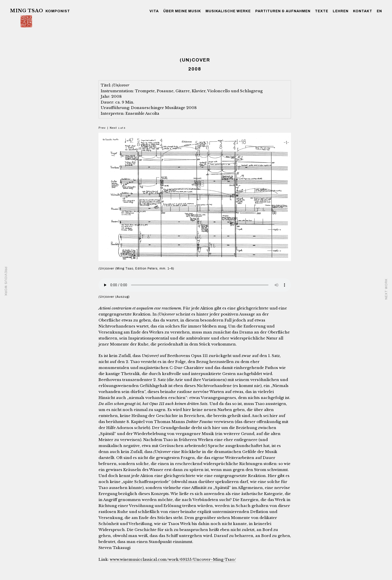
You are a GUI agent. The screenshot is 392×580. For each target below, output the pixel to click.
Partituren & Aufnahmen (283, 11)
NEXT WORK (386, 289)
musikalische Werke (228, 11)
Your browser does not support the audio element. (195, 285)
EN (379, 11)
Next (113, 128)
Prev (102, 128)
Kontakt (363, 11)
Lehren (341, 11)
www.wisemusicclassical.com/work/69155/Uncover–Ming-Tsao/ (173, 559)
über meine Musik (182, 11)
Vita (154, 11)
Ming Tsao (27, 11)
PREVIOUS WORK (6, 281)
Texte (322, 11)
